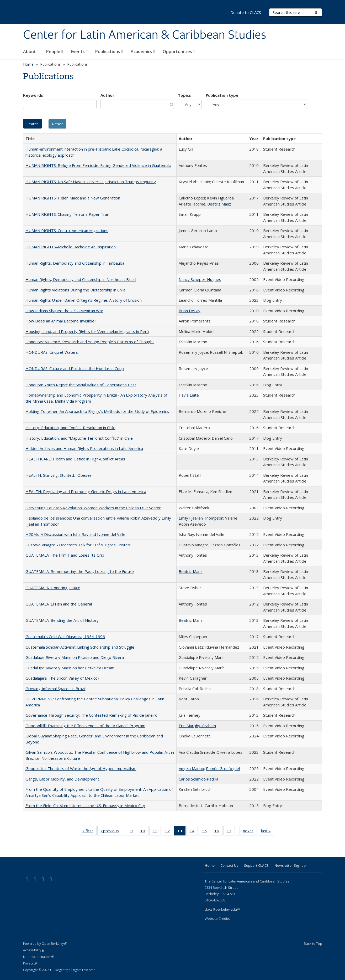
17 (231, 832)
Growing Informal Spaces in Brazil (55, 689)
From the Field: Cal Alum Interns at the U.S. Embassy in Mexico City (85, 805)
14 (194, 832)
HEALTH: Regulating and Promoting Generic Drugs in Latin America (86, 491)
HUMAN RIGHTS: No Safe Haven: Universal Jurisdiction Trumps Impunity (91, 182)
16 (218, 832)
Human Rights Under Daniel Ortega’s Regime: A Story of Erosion (84, 300)
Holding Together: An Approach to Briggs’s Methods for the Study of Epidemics (97, 411)
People (55, 52)
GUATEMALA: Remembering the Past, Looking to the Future (80, 571)
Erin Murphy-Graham (197, 726)
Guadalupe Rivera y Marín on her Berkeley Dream (70, 668)
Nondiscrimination (38, 957)
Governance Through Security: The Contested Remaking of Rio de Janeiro (91, 715)
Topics (184, 95)
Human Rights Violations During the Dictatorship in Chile (76, 290)
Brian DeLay (190, 311)
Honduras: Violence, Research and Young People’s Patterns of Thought (90, 342)
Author (107, 95)
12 (169, 832)
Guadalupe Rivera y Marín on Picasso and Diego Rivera (75, 657)
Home (28, 64)
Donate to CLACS (246, 12)
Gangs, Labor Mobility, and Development (62, 779)
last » (268, 832)
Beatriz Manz (219, 204)
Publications (109, 52)
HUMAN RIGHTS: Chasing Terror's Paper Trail (67, 214)
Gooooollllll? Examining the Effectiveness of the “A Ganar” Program (85, 726)
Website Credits (217, 919)
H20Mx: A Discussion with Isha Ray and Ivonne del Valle (75, 534)
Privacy (30, 963)
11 (157, 832)
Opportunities (179, 52)
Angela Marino (191, 768)
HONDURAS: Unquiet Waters (52, 352)
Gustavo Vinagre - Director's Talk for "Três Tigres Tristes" (78, 545)
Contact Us (229, 865)
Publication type (222, 95)
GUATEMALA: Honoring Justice (53, 588)
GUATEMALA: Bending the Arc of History (62, 620)
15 (206, 832)
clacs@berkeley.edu (222, 909)
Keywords (33, 95)
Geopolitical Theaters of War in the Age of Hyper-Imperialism (81, 768)
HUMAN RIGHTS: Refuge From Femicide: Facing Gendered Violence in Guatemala (98, 165)
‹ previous (112, 832)
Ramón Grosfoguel (223, 768)
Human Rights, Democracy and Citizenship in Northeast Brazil (81, 279)
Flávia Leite (189, 395)
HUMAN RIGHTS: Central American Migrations (67, 230)
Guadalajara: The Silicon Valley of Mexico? (62, 678)
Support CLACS (256, 865)
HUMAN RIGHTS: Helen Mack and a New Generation (73, 198)
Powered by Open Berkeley (45, 944)
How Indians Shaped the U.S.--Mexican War (64, 311)
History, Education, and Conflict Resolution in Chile (70, 428)
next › (250, 832)
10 (144, 832)
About (31, 52)
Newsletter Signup (290, 865)
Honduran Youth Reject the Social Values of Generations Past (81, 385)
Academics (143, 52)
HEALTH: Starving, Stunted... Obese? (59, 475)
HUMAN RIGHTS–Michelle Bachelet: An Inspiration (71, 247)
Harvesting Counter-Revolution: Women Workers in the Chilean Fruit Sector (93, 508)
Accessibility (34, 950)
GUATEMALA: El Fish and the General (59, 604)
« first (89, 832)
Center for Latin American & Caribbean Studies (145, 35)
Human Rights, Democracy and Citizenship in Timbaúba (75, 263)
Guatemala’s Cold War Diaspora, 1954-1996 (65, 637)
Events (79, 52)
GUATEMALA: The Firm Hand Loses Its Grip (65, 555)
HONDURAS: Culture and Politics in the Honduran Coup (75, 368)
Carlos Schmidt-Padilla (198, 779)
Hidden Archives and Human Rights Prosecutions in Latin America (84, 448)
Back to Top (313, 943)
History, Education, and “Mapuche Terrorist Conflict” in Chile (79, 438)
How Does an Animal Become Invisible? (61, 321)
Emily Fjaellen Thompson (201, 518)
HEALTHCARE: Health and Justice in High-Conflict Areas (75, 459)
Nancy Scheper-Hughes (200, 279)
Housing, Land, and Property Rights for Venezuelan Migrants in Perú (87, 331)
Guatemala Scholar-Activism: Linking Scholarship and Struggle (80, 647)
